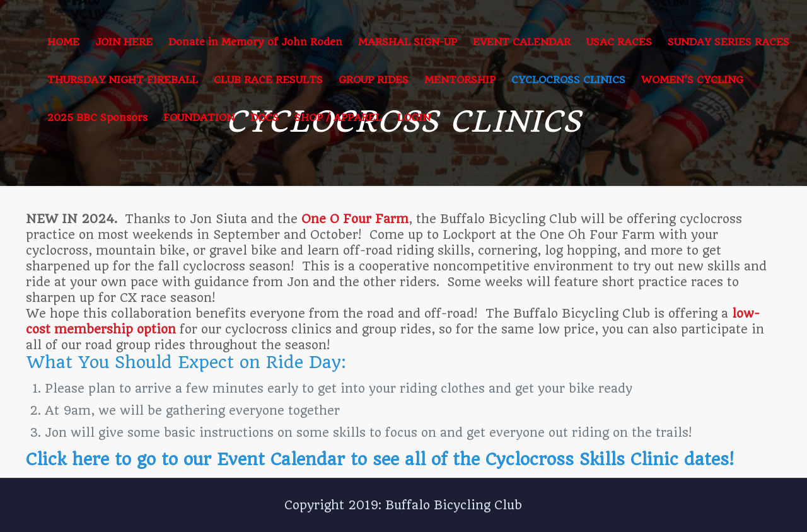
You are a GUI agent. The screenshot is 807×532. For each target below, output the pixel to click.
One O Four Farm (355, 219)
